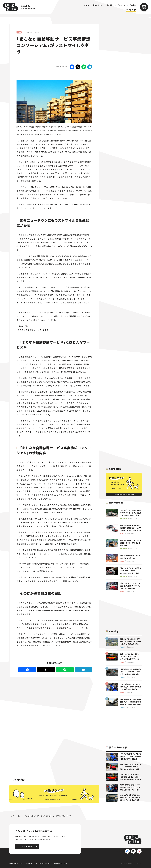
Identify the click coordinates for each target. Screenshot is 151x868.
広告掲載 (29, 863)
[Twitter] (78, 67)
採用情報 (57, 863)
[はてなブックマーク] (90, 67)
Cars (87, 5)
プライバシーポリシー (43, 863)
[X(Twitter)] (133, 851)
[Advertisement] (35, 694)
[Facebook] (72, 67)
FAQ (65, 863)
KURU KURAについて (17, 863)
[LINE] (84, 67)
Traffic (110, 5)
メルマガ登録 (29, 846)
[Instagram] (139, 851)
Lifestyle (98, 5)
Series (133, 5)
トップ (12, 816)
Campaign (131, 10)
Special (122, 5)
